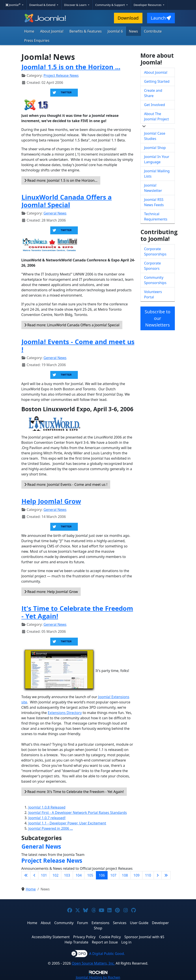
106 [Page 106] (102, 875)
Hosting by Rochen (98, 977)
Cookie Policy (110, 937)
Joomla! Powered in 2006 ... (51, 828)
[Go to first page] (26, 875)
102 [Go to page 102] (55, 875)
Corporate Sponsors (153, 266)
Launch (161, 18)
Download (128, 18)
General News (55, 213)
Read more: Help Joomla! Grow (51, 592)
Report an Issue (105, 942)
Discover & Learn (76, 5)
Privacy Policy (84, 937)
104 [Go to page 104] (79, 875)
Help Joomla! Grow (51, 501)
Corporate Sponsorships (155, 251)
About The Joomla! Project (157, 116)
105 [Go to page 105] (90, 875)
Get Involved (155, 105)
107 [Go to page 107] (113, 875)
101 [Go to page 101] (44, 875)
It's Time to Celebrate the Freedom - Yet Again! (77, 612)
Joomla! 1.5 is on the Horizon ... (71, 67)
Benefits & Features (86, 31)
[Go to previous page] (34, 875)
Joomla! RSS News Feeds (154, 202)
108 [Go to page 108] (125, 875)
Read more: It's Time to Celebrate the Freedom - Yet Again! (74, 792)
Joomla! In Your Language (157, 159)
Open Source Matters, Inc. (93, 963)
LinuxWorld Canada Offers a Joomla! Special (67, 201)
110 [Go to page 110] (148, 875)
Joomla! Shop (155, 148)
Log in (126, 942)
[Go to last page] (166, 875)
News (133, 31)
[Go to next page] (158, 875)
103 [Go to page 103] (67, 875)
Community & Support (110, 5)
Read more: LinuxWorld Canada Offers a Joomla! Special (72, 325)
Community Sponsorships (155, 280)
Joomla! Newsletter (153, 188)
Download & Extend (43, 5)
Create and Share (153, 93)
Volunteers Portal (153, 294)
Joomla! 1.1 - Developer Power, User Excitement (67, 823)
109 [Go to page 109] (136, 875)
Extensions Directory (65, 713)
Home (29, 31)
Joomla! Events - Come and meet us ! (78, 346)
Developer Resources (148, 5)
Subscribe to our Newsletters (157, 318)
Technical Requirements (156, 217)
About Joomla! (52, 31)
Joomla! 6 (115, 31)
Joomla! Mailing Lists (157, 174)
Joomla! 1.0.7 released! (47, 818)
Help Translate (77, 942)
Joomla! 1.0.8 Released (47, 807)
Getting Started (157, 81)
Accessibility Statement (51, 937)
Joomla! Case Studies (155, 136)
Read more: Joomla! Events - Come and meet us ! (66, 484)
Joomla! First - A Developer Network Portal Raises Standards (78, 813)
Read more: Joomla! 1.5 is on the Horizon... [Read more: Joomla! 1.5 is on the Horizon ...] (61, 180)
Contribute (153, 31)
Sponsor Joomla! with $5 (144, 937)
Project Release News (61, 75)
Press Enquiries (37, 40)
